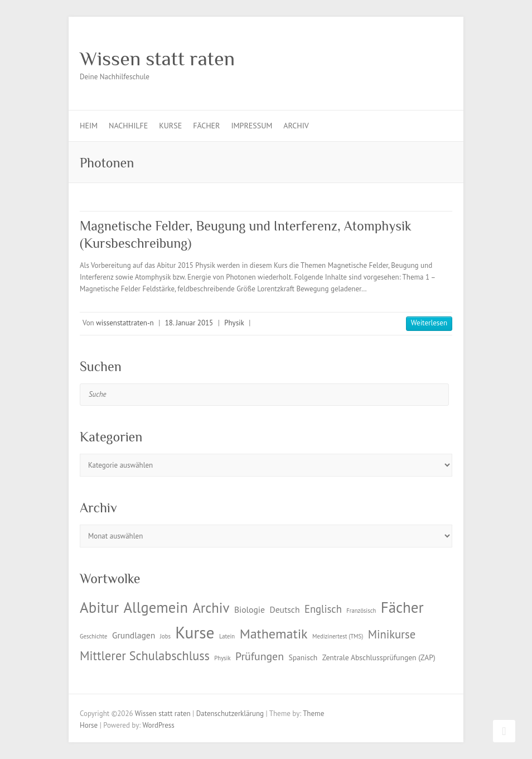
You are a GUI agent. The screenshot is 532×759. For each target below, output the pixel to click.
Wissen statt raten (157, 59)
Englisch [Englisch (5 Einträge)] (323, 609)
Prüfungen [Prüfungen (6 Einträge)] (260, 656)
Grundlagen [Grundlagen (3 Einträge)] (134, 635)
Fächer (206, 126)
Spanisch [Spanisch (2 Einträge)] (303, 657)
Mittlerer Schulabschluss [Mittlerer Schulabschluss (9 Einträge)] (145, 655)
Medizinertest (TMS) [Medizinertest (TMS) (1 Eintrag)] (338, 636)
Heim (89, 126)
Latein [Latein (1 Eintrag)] (227, 636)
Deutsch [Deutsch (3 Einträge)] (284, 609)
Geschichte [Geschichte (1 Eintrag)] (93, 636)
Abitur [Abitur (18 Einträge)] (99, 607)
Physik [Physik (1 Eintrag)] (222, 658)
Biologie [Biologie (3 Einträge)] (250, 609)
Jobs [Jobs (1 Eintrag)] (165, 636)
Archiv (296, 126)
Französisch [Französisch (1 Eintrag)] (361, 611)
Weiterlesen (429, 323)
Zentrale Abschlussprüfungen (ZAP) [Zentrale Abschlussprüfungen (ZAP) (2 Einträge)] (379, 657)
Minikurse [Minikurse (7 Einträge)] (392, 634)
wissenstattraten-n (125, 323)
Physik (234, 323)
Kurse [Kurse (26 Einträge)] (195, 632)
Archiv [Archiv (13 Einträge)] (211, 608)
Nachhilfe (128, 126)
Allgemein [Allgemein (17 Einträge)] (156, 607)
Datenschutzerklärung (230, 714)
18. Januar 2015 (189, 323)
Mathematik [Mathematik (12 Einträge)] (274, 634)
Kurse (170, 126)
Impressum (252, 126)
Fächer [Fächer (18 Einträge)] (402, 607)
